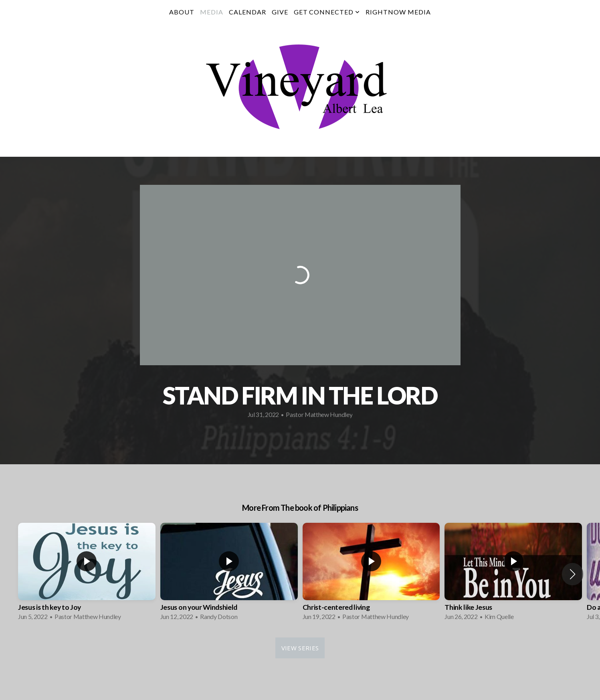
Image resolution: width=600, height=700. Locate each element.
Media (212, 12)
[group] (87, 574)
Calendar (247, 12)
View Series (300, 648)
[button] (573, 574)
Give (280, 12)
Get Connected (327, 12)
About (182, 12)
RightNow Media (398, 12)
